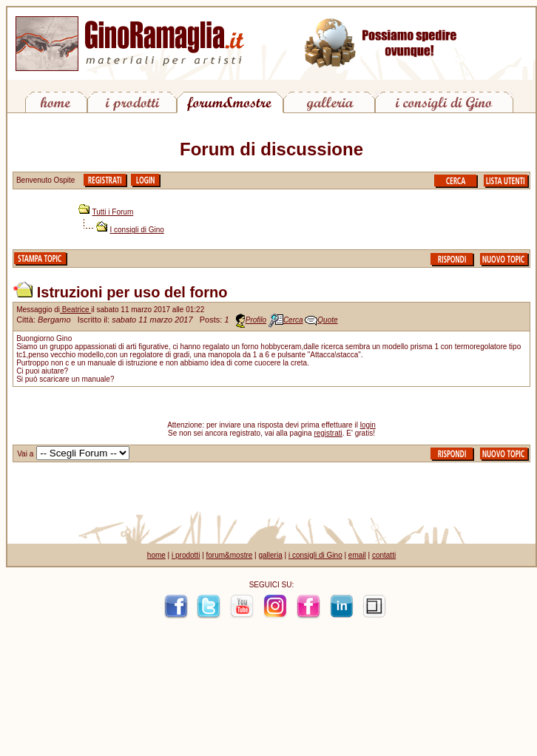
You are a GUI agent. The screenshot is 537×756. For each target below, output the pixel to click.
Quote (327, 320)
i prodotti (186, 555)
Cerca (293, 320)
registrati (328, 433)
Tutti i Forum (113, 212)
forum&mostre (230, 555)
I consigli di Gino (137, 230)
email (357, 555)
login (368, 425)
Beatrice (75, 310)
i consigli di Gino (315, 555)
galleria (270, 555)
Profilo (256, 320)
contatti (384, 555)
